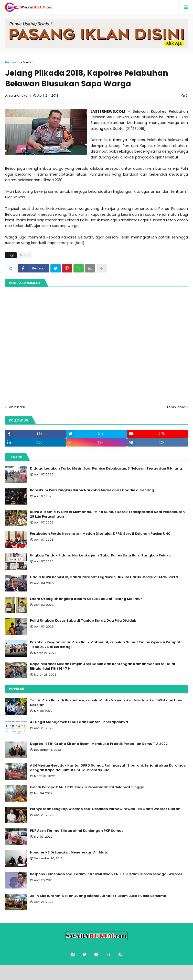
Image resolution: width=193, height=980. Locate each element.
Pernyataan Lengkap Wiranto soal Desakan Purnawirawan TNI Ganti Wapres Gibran (105, 809)
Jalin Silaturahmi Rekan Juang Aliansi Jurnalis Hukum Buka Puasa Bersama (98, 896)
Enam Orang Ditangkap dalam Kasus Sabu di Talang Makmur (86, 599)
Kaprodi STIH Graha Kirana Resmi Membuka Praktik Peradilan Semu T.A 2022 (99, 744)
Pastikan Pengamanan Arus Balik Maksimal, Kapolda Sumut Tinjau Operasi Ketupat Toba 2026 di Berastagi (105, 645)
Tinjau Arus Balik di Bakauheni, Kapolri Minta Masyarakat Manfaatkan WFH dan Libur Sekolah (106, 703)
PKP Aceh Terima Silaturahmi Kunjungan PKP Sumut (76, 831)
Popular (17, 689)
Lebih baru (16, 407)
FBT (127, 971)
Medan (29, 62)
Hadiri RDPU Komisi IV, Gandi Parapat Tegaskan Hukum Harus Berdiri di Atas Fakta (104, 577)
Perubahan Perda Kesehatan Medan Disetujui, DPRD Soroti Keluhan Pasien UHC (100, 534)
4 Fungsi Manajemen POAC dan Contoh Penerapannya (79, 722)
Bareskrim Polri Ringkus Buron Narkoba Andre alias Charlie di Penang (92, 490)
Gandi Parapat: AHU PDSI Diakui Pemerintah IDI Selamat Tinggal (88, 787)
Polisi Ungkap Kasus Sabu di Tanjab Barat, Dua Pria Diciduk (83, 621)
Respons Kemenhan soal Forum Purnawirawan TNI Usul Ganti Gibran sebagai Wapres (106, 874)
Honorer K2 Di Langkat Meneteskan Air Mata (69, 852)
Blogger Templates (100, 971)
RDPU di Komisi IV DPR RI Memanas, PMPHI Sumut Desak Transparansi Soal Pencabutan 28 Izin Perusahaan (107, 514)
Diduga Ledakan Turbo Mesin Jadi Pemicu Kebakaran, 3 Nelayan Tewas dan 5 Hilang (106, 469)
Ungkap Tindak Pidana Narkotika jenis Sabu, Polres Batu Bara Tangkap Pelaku (100, 555)
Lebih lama (176, 407)
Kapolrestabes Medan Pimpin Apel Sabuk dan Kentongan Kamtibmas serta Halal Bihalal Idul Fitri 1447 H (103, 666)
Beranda (12, 62)
